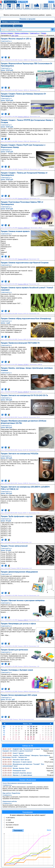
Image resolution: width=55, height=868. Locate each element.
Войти (51, 2)
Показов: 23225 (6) (23, 666)
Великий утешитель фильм (17, 773)
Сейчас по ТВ (28, 746)
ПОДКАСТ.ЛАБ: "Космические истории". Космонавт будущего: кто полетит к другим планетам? (26, 750)
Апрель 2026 (28, 724)
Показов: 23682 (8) (23, 620)
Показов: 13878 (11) (23, 90)
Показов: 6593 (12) (23, 284)
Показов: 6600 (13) (23, 339)
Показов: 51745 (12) (23, 198)
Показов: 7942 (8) (18, 719)
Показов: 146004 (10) (24, 228)
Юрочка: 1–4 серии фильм (17, 775)
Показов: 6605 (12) (23, 259)
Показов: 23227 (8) (23, 596)
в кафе (8, 820)
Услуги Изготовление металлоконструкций (17, 783)
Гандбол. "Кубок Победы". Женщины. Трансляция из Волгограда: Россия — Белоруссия (26, 756)
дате (13, 35)
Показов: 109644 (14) (24, 60)
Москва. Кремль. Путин (16, 768)
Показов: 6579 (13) (23, 314)
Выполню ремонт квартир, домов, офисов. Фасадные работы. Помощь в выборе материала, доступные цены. (28, 805)
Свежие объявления (28, 780)
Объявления (11, 2)
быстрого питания (12, 825)
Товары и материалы (11, 22)
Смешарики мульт (14, 771)
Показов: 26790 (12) (23, 169)
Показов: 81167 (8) (23, 450)
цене (17, 35)
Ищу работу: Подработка (11, 793)
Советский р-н (7, 26)
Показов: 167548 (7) (23, 364)
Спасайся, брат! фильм (16, 760)
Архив (49, 830)
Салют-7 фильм (13, 753)
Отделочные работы (10, 801)
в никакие (10, 827)
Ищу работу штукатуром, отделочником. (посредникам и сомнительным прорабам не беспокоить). (28, 797)
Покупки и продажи (27, 19)
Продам (18, 26)
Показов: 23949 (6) (23, 692)
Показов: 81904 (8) (23, 417)
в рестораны (11, 817)
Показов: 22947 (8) (23, 646)
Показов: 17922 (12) (23, 141)
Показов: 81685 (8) (23, 483)
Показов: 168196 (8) (23, 392)
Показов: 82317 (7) (23, 513)
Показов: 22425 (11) (23, 117)
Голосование (28, 812)
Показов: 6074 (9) (16, 542)
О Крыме (23, 2)
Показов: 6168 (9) (16, 568)
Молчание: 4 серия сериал (17, 762)
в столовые (10, 822)
